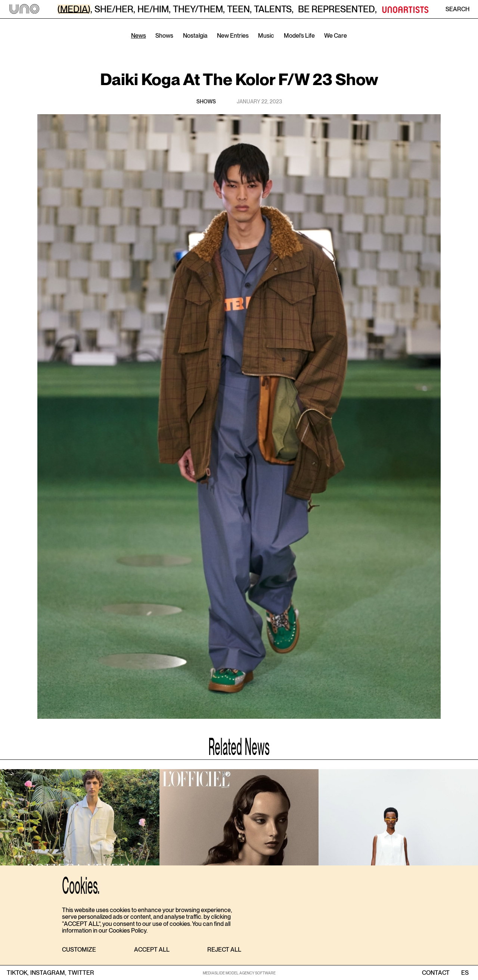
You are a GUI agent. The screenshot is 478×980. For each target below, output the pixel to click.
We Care (336, 36)
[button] (79, 950)
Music (266, 36)
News (139, 36)
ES (465, 973)
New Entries (233, 36)
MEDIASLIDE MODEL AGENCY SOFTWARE (239, 973)
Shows (164, 36)
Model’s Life (299, 36)
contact (436, 973)
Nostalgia (195, 36)
